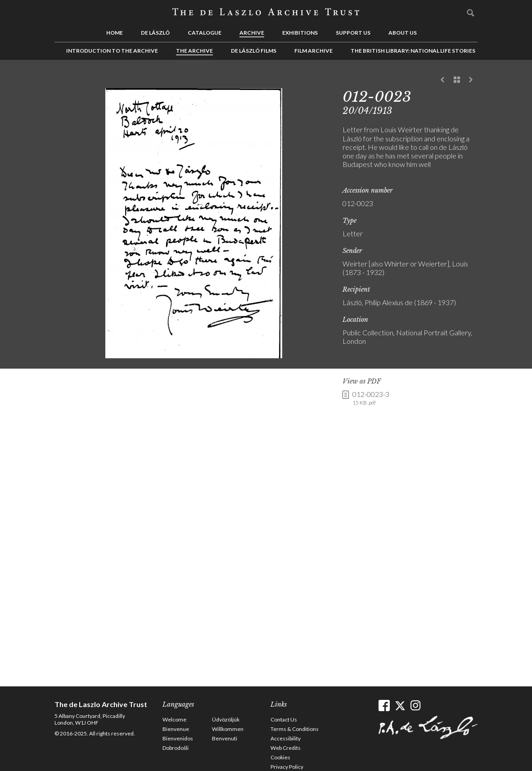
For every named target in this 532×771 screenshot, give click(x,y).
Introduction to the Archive (112, 51)
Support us (353, 33)
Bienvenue (176, 729)
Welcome (174, 719)
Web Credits (286, 748)
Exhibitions (300, 33)
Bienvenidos (178, 738)
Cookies (280, 757)
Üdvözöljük (226, 719)
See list (457, 80)
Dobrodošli (176, 748)
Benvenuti (225, 738)
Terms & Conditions (295, 729)
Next (471, 80)
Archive (252, 33)
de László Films (254, 51)
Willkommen (228, 729)
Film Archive (313, 51)
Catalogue (205, 33)
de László (155, 33)
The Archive (194, 51)
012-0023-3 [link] (371, 398)
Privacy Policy (287, 767)
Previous (443, 80)
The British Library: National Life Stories (413, 51)
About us (403, 33)
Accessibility (286, 738)
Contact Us (284, 719)
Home (115, 33)
